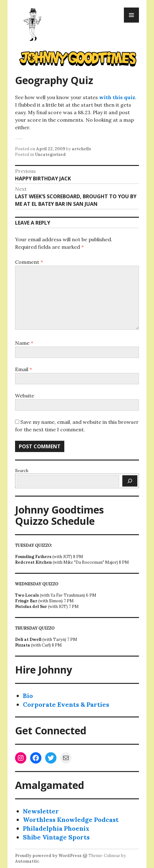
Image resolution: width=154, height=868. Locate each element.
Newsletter (41, 811)
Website (25, 396)
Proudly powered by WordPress (48, 856)
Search (22, 471)
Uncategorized (50, 154)
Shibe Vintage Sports (56, 837)
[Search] (130, 481)
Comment (29, 262)
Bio (28, 696)
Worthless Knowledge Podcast (71, 820)
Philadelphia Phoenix (56, 828)
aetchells (81, 149)
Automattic (27, 861)
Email (24, 369)
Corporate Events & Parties (66, 704)
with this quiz (117, 97)
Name (24, 343)
